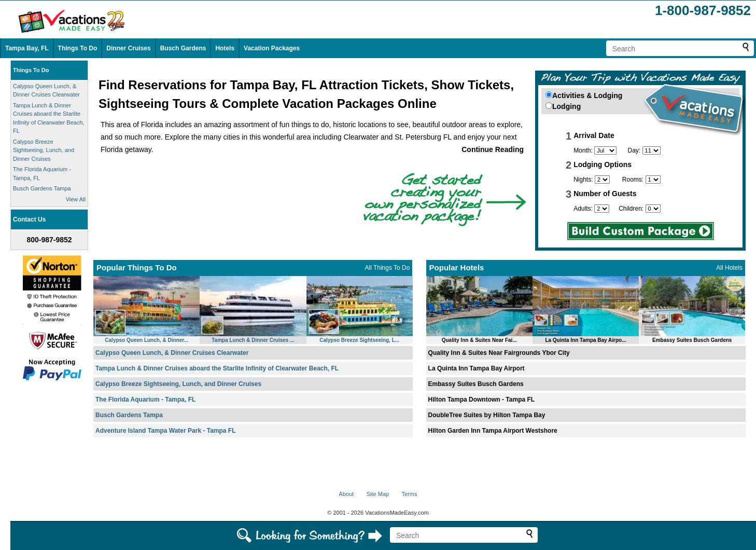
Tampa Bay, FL (27, 48)
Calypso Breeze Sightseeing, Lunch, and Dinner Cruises (44, 150)
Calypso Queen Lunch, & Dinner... (146, 340)
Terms (409, 494)
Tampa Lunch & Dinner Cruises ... (253, 340)
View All (76, 199)
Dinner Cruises (128, 48)
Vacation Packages (272, 48)
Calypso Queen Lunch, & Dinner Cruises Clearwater (172, 353)
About (347, 494)
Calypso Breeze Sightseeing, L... (359, 340)
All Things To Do (387, 268)
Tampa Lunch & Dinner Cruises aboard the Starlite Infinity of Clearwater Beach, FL (217, 368)
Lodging (566, 106)
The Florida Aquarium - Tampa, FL (145, 400)
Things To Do (78, 48)
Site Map (378, 494)
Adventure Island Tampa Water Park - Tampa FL (166, 431)
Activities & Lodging (587, 95)
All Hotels (729, 268)
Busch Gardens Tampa (42, 188)
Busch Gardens (183, 48)
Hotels (225, 48)
